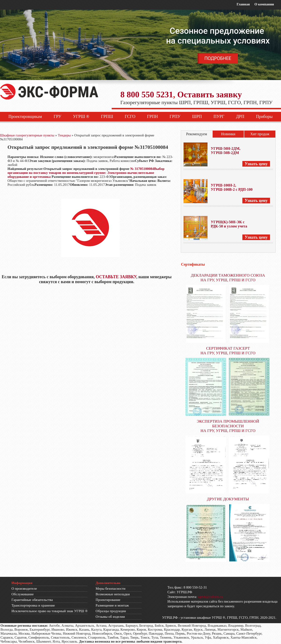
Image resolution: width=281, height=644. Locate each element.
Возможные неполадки (113, 594)
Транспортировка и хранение (33, 605)
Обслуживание (23, 594)
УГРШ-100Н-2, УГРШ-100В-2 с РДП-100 (232, 187)
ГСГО (130, 117)
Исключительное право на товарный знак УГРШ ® (50, 611)
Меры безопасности (110, 589)
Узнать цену (256, 164)
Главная (243, 4)
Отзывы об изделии (110, 617)
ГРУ (57, 117)
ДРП (240, 117)
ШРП (197, 117)
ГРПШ (107, 117)
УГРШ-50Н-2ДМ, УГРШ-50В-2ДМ (226, 151)
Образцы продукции (111, 611)
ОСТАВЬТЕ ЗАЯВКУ (116, 277)
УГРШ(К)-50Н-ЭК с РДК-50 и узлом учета (229, 224)
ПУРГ (219, 117)
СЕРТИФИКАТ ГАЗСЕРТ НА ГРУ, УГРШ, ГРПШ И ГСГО (228, 351)
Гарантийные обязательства (32, 600)
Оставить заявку (210, 95)
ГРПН (152, 117)
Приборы (264, 117)
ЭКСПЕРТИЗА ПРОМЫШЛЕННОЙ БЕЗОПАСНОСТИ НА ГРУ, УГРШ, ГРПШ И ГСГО (228, 426)
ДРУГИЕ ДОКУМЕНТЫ (228, 499)
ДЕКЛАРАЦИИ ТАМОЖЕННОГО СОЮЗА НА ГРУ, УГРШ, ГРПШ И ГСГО (228, 278)
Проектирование (108, 600)
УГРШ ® (81, 117)
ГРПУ (175, 117)
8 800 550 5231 (147, 95)
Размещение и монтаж (112, 605)
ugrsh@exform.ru (210, 597)
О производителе (24, 589)
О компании (264, 4)
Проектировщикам (25, 117)
